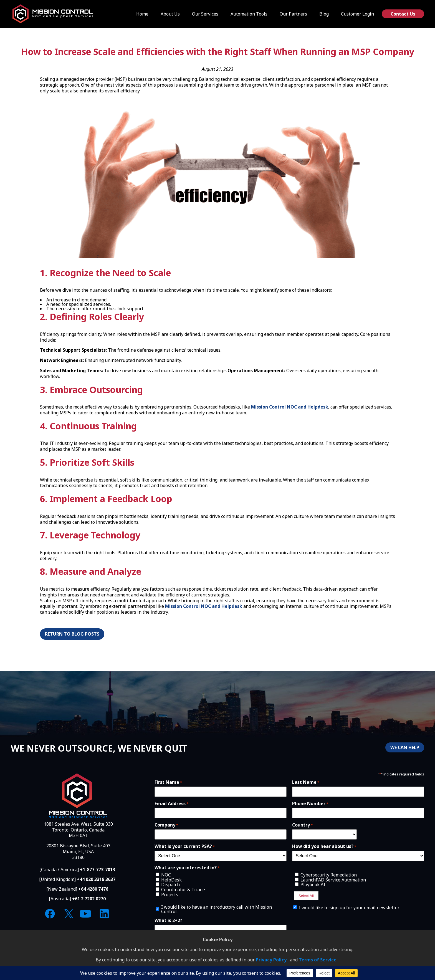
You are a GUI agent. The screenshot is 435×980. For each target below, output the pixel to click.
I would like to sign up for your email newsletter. (349, 908)
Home (142, 14)
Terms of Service (318, 960)
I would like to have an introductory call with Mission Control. (217, 909)
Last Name (306, 782)
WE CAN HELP (405, 747)
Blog (324, 14)
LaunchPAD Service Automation (333, 880)
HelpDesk (171, 880)
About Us (170, 14)
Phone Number (310, 803)
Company (166, 825)
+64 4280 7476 (93, 889)
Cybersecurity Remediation (329, 875)
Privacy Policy (271, 960)
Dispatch (170, 885)
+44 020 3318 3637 (96, 879)
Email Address (171, 803)
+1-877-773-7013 (98, 870)
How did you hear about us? (324, 846)
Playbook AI (313, 885)
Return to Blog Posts (72, 634)
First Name (168, 782)
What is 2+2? (168, 920)
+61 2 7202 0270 (89, 899)
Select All (306, 896)
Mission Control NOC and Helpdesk (290, 407)
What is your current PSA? (185, 846)
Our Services (205, 14)
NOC (166, 875)
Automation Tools (249, 14)
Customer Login (357, 14)
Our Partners (293, 14)
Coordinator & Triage (183, 890)
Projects (170, 895)
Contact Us (403, 14)
